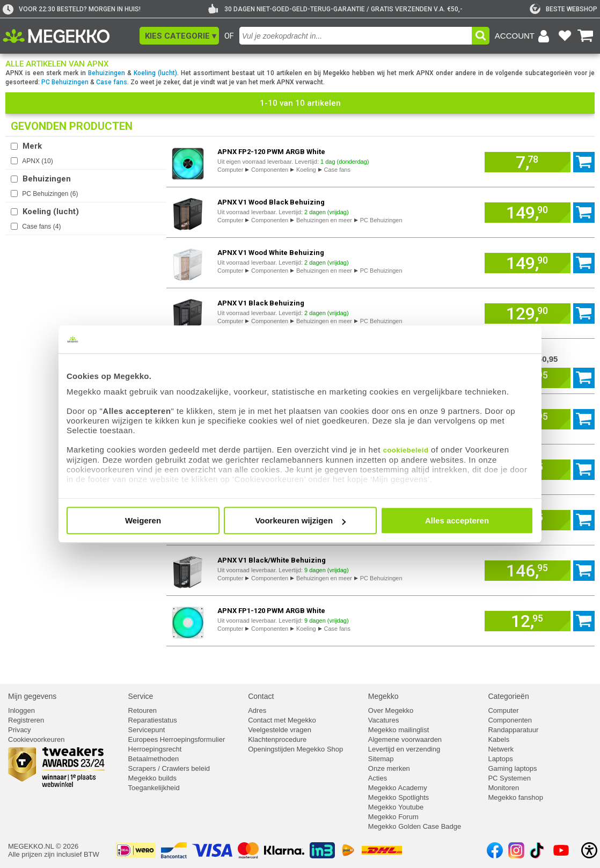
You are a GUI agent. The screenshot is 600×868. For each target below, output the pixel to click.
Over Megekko (391, 710)
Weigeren (143, 520)
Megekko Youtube (396, 807)
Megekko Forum (393, 817)
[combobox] (356, 36)
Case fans (112, 82)
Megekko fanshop (515, 797)
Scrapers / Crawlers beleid (169, 768)
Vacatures (384, 720)
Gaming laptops (512, 768)
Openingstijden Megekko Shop (295, 749)
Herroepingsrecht (155, 749)
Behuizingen (107, 73)
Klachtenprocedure (277, 739)
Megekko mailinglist (398, 730)
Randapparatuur (513, 730)
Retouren (142, 710)
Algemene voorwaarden (405, 739)
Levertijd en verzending (404, 749)
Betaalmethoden (154, 759)
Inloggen (21, 710)
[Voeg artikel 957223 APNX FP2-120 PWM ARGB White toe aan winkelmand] (528, 162)
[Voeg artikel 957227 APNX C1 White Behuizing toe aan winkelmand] (584, 419)
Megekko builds (152, 778)
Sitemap (381, 759)
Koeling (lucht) (155, 73)
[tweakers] (564, 9)
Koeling (306, 170)
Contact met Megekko (282, 720)
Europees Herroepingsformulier (177, 739)
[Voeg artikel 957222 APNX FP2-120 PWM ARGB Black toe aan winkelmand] (584, 470)
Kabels (499, 739)
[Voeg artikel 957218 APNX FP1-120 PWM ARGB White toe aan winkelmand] (528, 621)
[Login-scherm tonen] (524, 36)
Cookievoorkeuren (36, 739)
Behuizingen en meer (324, 220)
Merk (32, 146)
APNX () (37, 161)
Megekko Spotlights (398, 797)
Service (141, 696)
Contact (261, 696)
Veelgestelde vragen (280, 730)
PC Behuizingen (65, 82)
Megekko (383, 696)
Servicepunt (147, 730)
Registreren (26, 720)
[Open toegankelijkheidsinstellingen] (589, 850)
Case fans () (41, 227)
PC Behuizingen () (50, 194)
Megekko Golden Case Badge (415, 826)
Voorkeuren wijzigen (300, 520)
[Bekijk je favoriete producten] (565, 36)
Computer (230, 170)
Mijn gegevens (32, 696)
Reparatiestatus (153, 720)
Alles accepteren (457, 520)
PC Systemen (509, 778)
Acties (378, 778)
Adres (257, 710)
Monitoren (503, 788)
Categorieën (508, 696)
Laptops (500, 759)
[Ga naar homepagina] (68, 36)
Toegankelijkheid (154, 788)
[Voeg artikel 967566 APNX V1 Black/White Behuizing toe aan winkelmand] (528, 571)
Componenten (270, 170)
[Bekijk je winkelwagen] (586, 36)
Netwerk (501, 749)
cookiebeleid (406, 450)
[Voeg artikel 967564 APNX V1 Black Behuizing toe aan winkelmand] (528, 313)
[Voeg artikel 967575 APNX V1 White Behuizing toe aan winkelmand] (584, 378)
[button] (179, 36)
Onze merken (389, 768)
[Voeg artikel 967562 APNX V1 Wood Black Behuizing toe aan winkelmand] (528, 213)
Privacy (20, 730)
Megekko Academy (398, 788)
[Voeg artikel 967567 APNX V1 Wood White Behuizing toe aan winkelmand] (528, 263)
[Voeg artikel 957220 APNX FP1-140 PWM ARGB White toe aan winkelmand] (584, 520)
